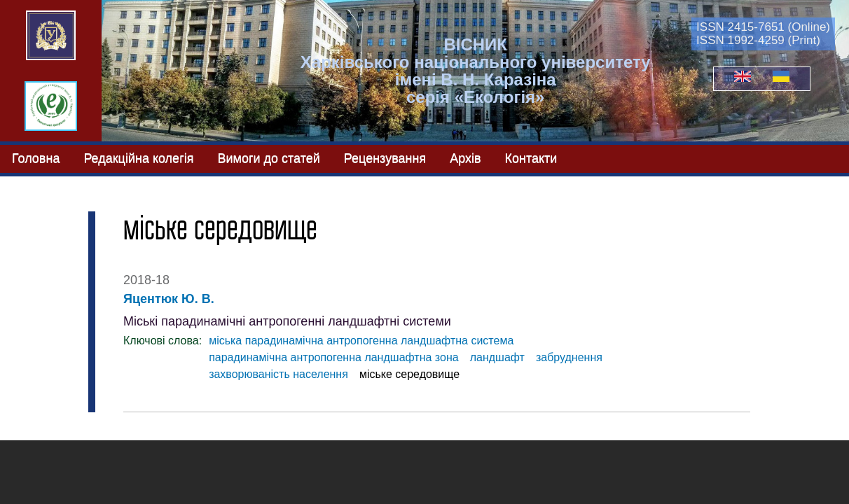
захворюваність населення (278, 374)
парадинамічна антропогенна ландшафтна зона (334, 357)
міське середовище (409, 374)
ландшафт (497, 357)
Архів (465, 158)
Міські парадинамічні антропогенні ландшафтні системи (287, 321)
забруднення (569, 357)
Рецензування (385, 158)
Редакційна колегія (138, 158)
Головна (36, 158)
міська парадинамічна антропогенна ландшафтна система (361, 341)
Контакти (531, 158)
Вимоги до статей (268, 158)
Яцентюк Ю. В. (169, 299)
